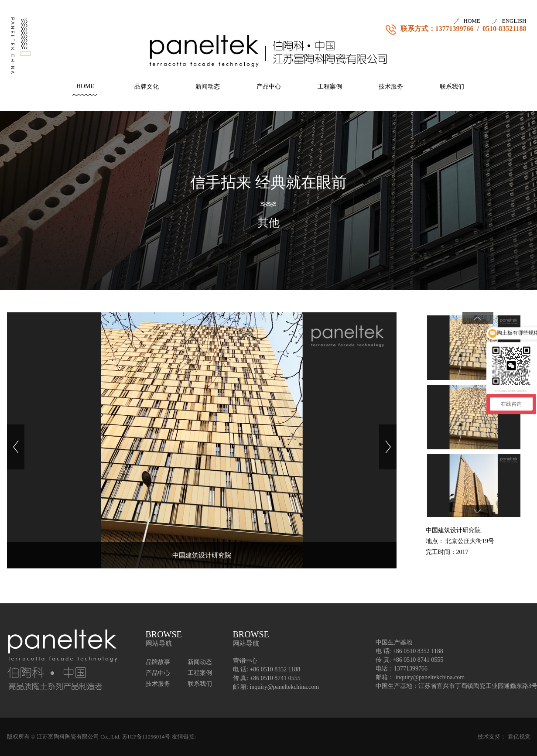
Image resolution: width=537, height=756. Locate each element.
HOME (472, 21)
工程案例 (330, 87)
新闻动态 (208, 87)
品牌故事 (158, 662)
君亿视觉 (519, 737)
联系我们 (452, 87)
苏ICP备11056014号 (146, 737)
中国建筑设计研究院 (202, 555)
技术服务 (391, 87)
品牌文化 (147, 87)
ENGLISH (514, 21)
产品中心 (269, 87)
